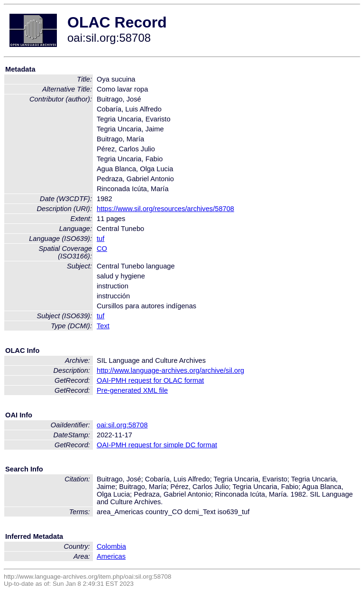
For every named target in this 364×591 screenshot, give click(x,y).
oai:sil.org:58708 (122, 425)
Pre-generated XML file (132, 390)
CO (102, 249)
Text (103, 326)
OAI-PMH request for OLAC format (150, 380)
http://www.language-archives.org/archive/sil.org (170, 370)
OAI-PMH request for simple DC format (157, 445)
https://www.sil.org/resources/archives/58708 (165, 209)
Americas (111, 556)
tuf (100, 239)
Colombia (111, 546)
